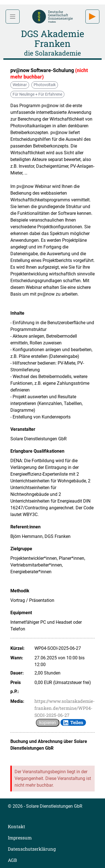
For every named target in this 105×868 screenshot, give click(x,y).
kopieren (48, 723)
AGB (12, 860)
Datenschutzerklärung (32, 849)
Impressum (20, 838)
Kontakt (17, 826)
